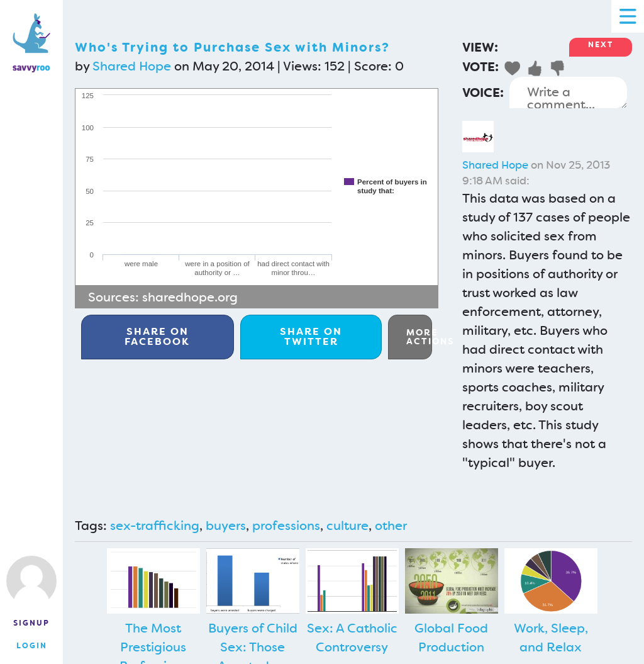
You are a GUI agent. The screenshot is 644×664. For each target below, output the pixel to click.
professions (286, 526)
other (391, 526)
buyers (226, 526)
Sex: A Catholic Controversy (352, 638)
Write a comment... (568, 93)
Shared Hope (132, 66)
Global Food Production (451, 638)
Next (601, 45)
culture (347, 526)
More (419, 337)
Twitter (311, 336)
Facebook (157, 336)
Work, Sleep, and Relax (551, 638)
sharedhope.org (190, 297)
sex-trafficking (155, 526)
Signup (31, 623)
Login (32, 646)
